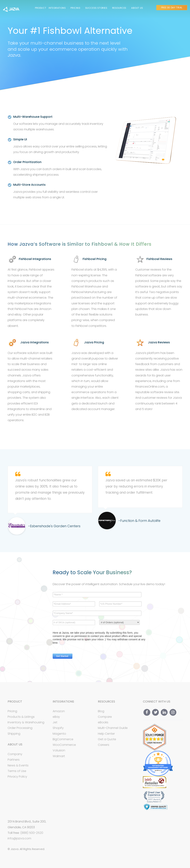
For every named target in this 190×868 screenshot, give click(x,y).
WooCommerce (64, 745)
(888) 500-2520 (32, 833)
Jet (55, 722)
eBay (56, 717)
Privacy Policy (17, 777)
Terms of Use (17, 771)
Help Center (106, 734)
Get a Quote (107, 739)
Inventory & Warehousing (26, 722)
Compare (105, 717)
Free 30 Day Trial (172, 8)
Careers (104, 745)
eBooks (103, 722)
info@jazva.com (19, 838)
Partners (14, 760)
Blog (101, 711)
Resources (119, 8)
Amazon (59, 711)
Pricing (75, 8)
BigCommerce (63, 739)
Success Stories (96, 8)
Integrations (57, 8)
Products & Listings (21, 717)
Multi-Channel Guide (113, 728)
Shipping (14, 734)
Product (41, 8)
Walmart (59, 756)
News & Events (18, 765)
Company (15, 754)
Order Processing (20, 728)
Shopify (58, 728)
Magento (59, 734)
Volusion (59, 750)
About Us (137, 8)
